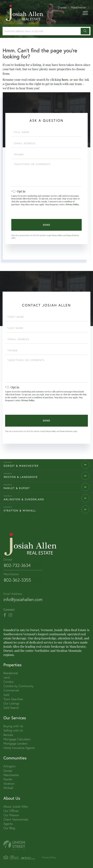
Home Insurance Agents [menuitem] (19, 747)
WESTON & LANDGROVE (21, 477)
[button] (85, 31)
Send (47, 225)
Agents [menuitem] (8, 823)
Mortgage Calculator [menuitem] (17, 739)
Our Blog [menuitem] (9, 828)
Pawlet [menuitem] (8, 779)
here (65, 80)
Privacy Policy (72, 205)
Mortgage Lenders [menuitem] (15, 743)
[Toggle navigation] (85, 13)
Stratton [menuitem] (9, 783)
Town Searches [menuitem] (13, 699)
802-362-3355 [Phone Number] (17, 580)
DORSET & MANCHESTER (21, 466)
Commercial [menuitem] (11, 690)
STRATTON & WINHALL (20, 511)
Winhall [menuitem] (8, 788)
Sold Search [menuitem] (11, 707)
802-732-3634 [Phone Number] (17, 565)
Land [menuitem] (7, 677)
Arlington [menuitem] (10, 766)
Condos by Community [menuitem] (18, 686)
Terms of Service (73, 235)
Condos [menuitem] (8, 681)
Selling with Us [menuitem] (13, 730)
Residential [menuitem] (11, 673)
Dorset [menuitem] (8, 770)
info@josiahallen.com (23, 599)
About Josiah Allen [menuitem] (16, 806)
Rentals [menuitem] (8, 734)
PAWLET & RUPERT (17, 488)
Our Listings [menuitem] (11, 703)
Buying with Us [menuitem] (13, 726)
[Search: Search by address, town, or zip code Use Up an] (42, 31)
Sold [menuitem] (6, 694)
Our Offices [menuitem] (11, 810)
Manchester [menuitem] (11, 775)
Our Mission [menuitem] (11, 815)
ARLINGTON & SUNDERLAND (24, 499)
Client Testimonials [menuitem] (16, 819)
